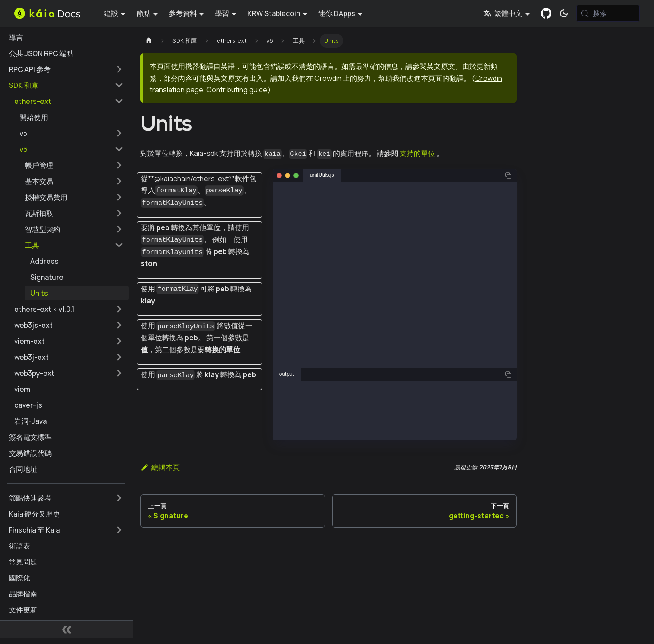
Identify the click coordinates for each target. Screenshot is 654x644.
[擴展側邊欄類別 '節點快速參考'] (119, 498)
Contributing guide (237, 90)
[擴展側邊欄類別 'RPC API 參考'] (119, 69)
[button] (71, 133)
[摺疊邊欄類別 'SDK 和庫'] (119, 85)
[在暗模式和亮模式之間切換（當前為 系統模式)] (564, 13)
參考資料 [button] (183, 13)
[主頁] (149, 41)
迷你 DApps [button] (337, 13)
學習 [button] (222, 13)
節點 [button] (143, 13)
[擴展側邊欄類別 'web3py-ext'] (119, 373)
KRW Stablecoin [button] (274, 13)
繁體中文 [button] (503, 13)
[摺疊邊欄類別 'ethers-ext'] (119, 101)
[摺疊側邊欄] (67, 629)
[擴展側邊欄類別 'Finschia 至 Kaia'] (119, 530)
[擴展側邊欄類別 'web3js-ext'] (119, 325)
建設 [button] (111, 13)
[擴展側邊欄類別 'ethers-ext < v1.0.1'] (119, 309)
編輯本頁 (160, 467)
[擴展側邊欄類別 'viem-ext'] (119, 341)
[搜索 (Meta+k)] (608, 13)
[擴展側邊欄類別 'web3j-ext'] (119, 357)
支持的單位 (417, 153)
